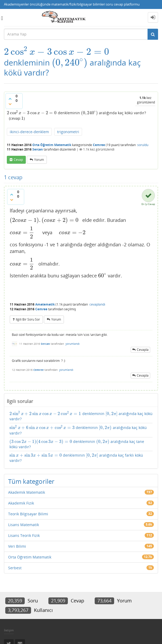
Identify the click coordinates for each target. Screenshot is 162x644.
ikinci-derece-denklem (29, 132)
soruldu (143, 145)
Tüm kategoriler (31, 481)
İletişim (9, 630)
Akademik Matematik (27, 492)
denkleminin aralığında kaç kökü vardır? (81, 416)
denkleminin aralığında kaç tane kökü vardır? (77, 444)
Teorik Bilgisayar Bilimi (28, 514)
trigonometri (68, 132)
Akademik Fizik (21, 503)
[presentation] (57, 52)
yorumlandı (73, 344)
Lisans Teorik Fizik (24, 535)
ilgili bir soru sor (28, 319)
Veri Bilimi (17, 546)
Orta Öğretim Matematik (52, 145)
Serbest (15, 568)
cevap (18, 160)
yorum (39, 160)
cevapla (143, 350)
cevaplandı (97, 304)
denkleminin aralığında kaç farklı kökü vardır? (76, 458)
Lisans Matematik (24, 525)
